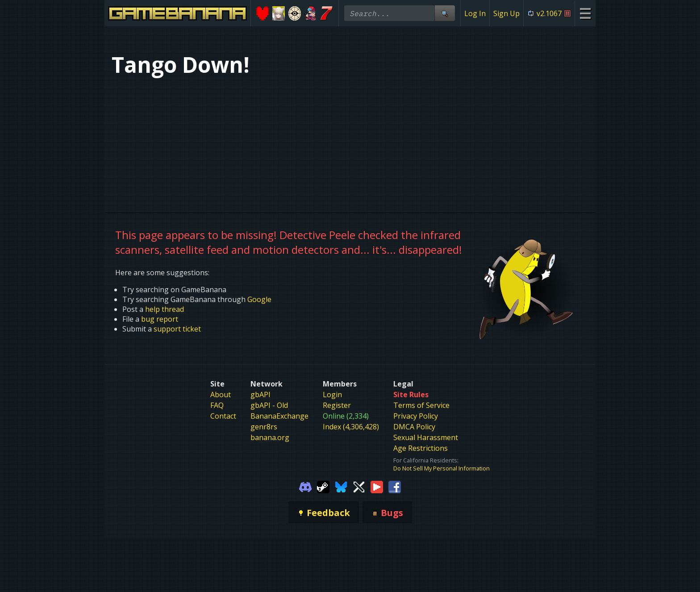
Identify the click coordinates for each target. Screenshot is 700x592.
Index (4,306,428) (351, 427)
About (221, 395)
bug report (160, 319)
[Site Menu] (585, 13)
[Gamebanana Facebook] (395, 486)
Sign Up (506, 13)
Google (259, 299)
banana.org (270, 437)
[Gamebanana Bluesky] (341, 486)
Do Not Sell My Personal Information (442, 468)
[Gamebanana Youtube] (377, 486)
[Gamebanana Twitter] (359, 486)
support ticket (177, 329)
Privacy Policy (416, 416)
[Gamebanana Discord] (305, 486)
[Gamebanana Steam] (323, 486)
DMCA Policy (414, 427)
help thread (165, 309)
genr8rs (264, 427)
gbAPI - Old (269, 405)
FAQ (217, 405)
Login (332, 395)
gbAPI (260, 395)
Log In (475, 13)
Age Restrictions (421, 448)
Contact (223, 416)
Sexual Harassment (426, 437)
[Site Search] (445, 13)
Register (337, 405)
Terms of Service (421, 405)
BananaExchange (279, 416)
